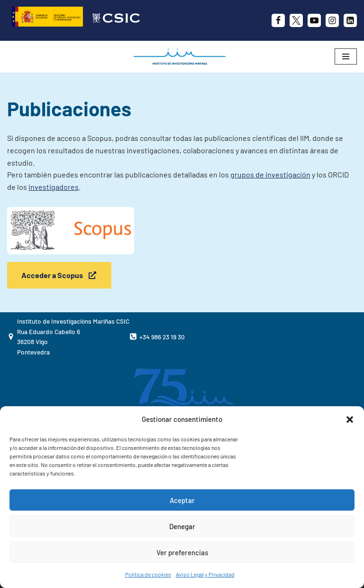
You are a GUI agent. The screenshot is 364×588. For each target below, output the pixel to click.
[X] (296, 20)
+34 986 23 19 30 (162, 337)
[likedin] (350, 20)
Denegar (182, 526)
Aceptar (182, 500)
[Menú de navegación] (346, 56)
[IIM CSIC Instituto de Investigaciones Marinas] (182, 57)
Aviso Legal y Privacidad (205, 574)
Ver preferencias (182, 552)
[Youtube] (314, 20)
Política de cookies (148, 574)
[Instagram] (332, 20)
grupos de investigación (270, 174)
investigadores (54, 187)
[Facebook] (278, 20)
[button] (350, 420)
